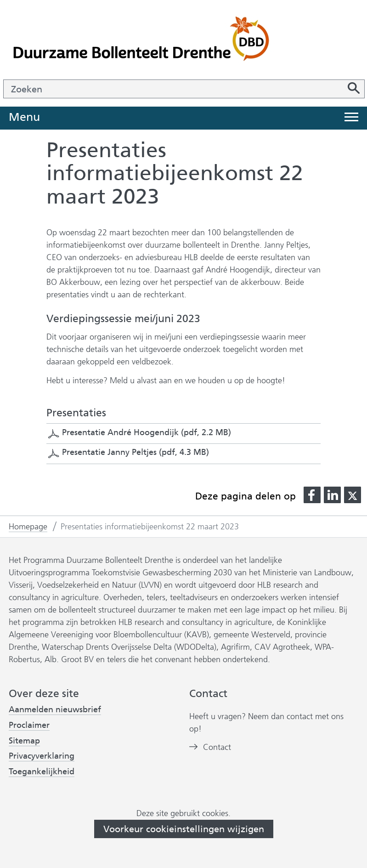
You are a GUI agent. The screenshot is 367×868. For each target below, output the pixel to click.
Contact (217, 747)
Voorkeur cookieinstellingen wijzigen (184, 829)
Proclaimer (29, 725)
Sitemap (24, 741)
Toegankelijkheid (42, 772)
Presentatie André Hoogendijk (147, 432)
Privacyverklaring (42, 756)
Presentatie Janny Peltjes (136, 452)
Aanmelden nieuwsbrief (55, 710)
